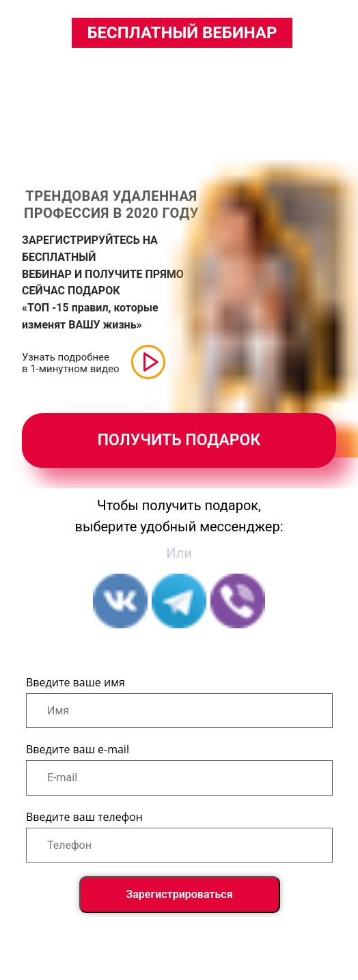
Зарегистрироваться (179, 894)
